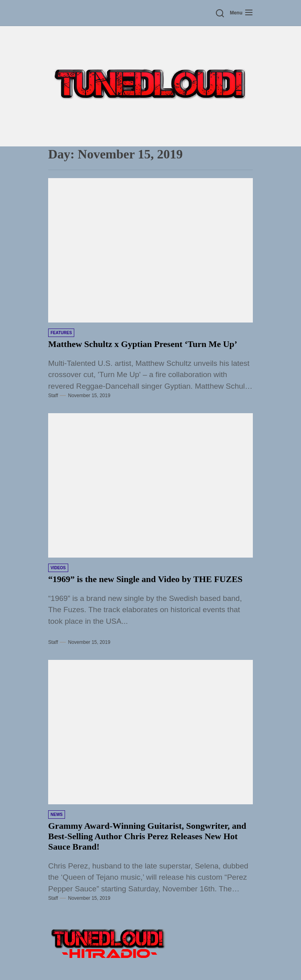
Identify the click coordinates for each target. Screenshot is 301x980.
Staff (53, 396)
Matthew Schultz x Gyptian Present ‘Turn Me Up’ (143, 344)
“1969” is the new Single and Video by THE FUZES (145, 579)
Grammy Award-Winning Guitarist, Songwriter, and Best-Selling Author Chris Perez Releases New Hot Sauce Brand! (147, 836)
